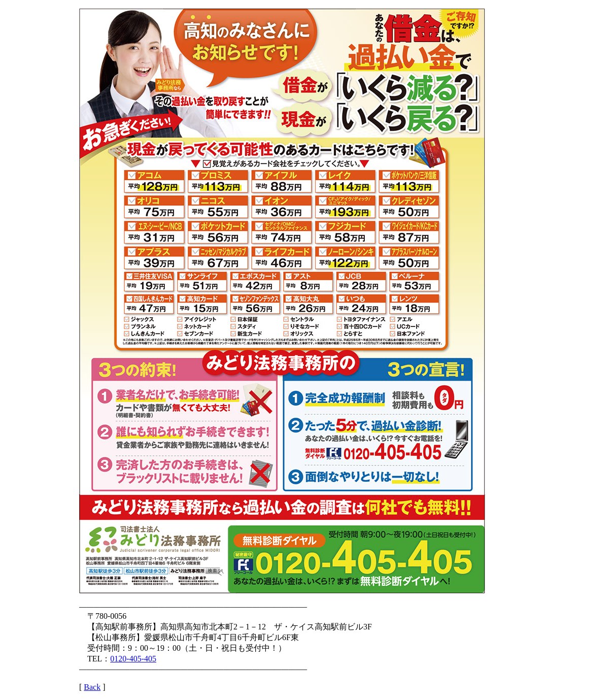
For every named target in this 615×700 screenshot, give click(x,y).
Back (92, 687)
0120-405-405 (133, 659)
